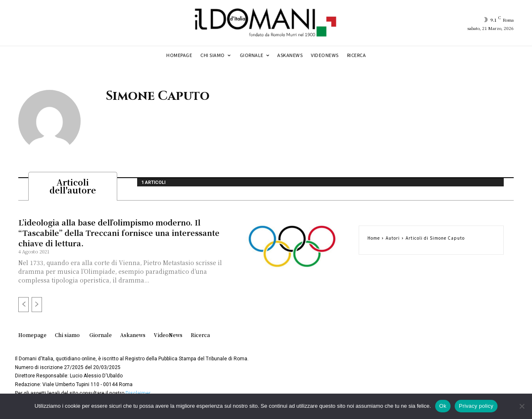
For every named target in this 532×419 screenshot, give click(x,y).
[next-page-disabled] (37, 307)
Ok (443, 406)
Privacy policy (476, 406)
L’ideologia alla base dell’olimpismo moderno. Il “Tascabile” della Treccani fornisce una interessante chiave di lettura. (119, 235)
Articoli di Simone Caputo (435, 240)
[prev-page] (23, 307)
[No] (522, 406)
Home (374, 240)
